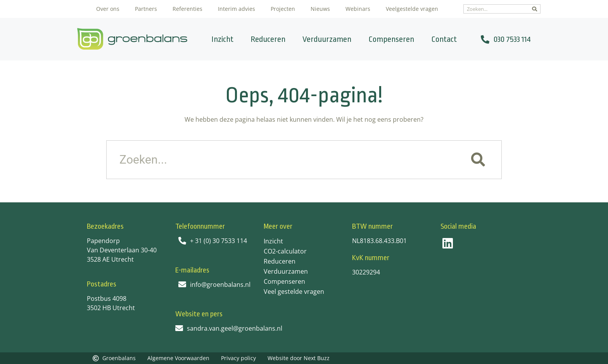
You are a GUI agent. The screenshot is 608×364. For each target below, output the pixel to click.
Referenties (187, 9)
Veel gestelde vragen (294, 292)
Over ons (108, 9)
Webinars (358, 9)
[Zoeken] (535, 9)
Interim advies (237, 9)
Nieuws (320, 9)
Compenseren (391, 39)
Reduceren (268, 39)
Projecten (283, 9)
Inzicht (222, 39)
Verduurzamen (327, 39)
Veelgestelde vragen (412, 9)
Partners (146, 9)
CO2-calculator (285, 251)
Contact (444, 39)
